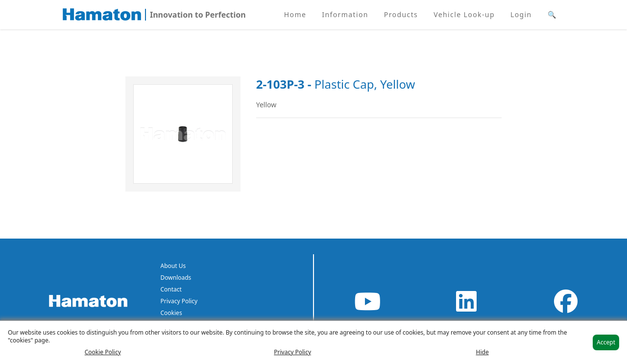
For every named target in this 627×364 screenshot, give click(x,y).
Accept (606, 342)
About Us (173, 266)
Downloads (176, 278)
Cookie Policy (103, 352)
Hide (482, 352)
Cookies (171, 313)
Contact (171, 289)
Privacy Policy (179, 301)
